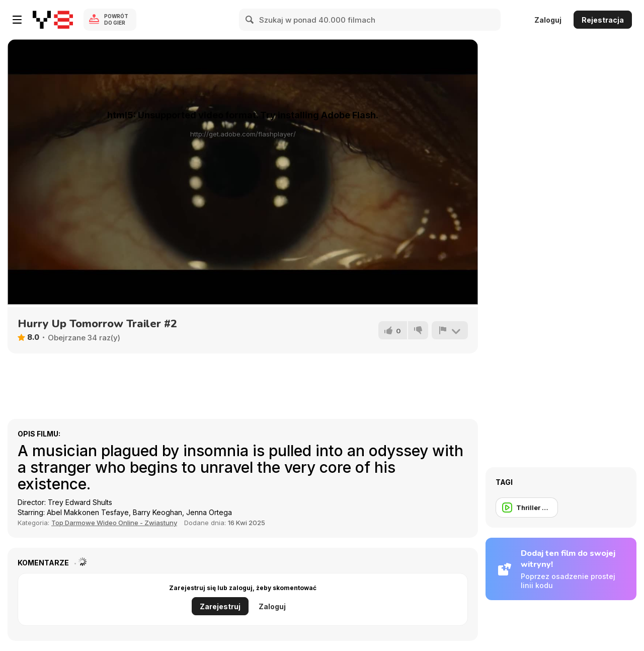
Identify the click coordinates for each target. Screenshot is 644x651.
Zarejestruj (220, 606)
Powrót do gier (116, 19)
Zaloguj (548, 20)
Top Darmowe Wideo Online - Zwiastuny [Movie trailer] (114, 523)
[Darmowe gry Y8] (53, 20)
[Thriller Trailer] (527, 508)
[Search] (250, 20)
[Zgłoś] (450, 330)
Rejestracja (603, 20)
